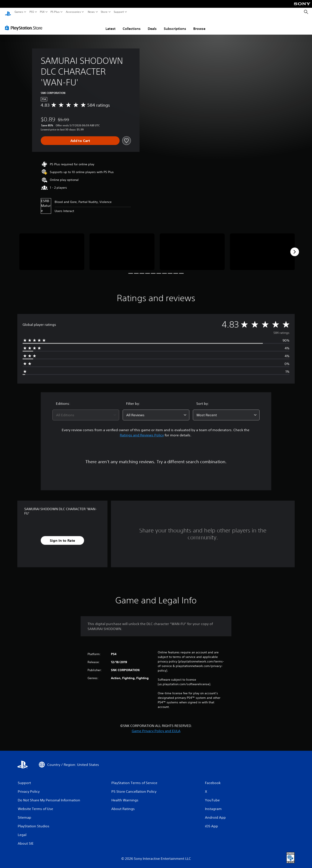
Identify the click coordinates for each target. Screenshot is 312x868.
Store (104, 12)
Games (19, 12)
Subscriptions (175, 24)
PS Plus (55, 12)
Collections (132, 24)
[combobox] (86, 411)
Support (119, 12)
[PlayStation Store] (25, 24)
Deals (152, 24)
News (91, 12)
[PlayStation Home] (8, 12)
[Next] (295, 248)
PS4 (42, 12)
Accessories (73, 12)
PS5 (32, 12)
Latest (110, 24)
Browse (199, 24)
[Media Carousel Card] (52, 248)
